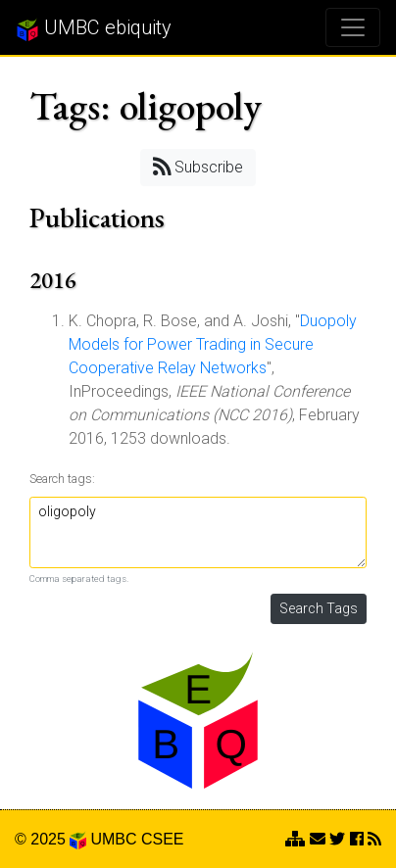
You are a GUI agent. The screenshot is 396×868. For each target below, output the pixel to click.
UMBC (113, 839)
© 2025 (50, 839)
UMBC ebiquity (94, 28)
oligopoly (198, 532)
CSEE (163, 839)
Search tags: (62, 479)
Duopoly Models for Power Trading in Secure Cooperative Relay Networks (213, 344)
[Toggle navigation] (353, 27)
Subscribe (198, 166)
